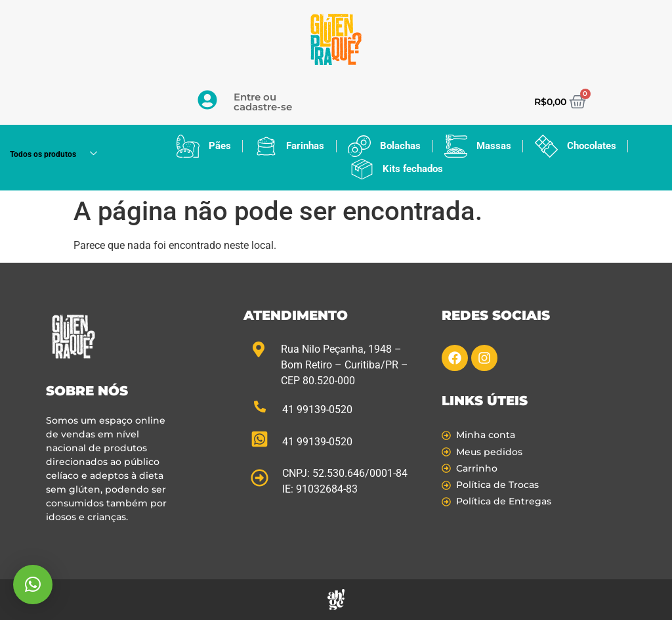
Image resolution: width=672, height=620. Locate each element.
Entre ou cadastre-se (263, 102)
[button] (33, 585)
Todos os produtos (58, 155)
